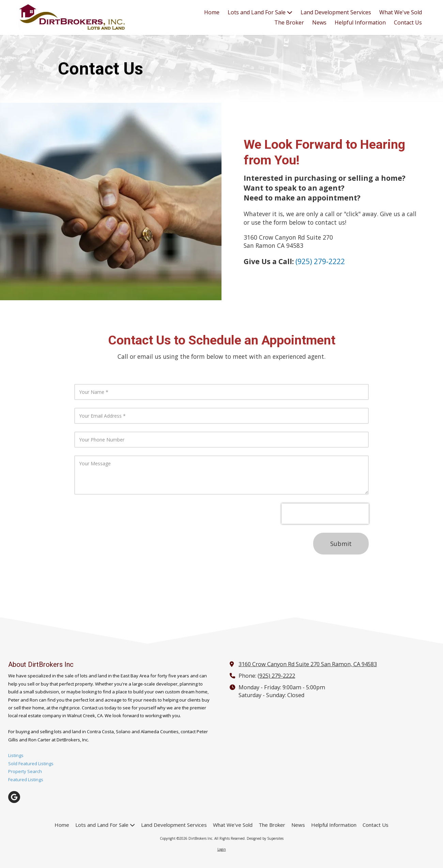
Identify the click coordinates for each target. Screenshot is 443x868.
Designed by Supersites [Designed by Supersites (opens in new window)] (265, 838)
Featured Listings (26, 779)
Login (222, 849)
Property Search (25, 771)
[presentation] (325, 514)
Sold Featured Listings (31, 763)
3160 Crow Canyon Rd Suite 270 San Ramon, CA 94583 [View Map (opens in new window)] (308, 664)
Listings (16, 755)
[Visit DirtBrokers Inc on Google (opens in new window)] (14, 797)
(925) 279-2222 (276, 676)
